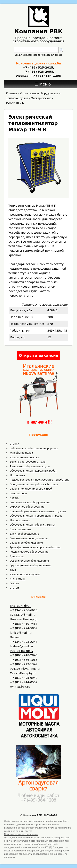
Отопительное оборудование (29, 538)
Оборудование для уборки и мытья (33, 525)
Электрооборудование (24, 534)
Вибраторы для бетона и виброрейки (34, 448)
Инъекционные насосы (25, 457)
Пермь (15, 637)
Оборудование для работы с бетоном (34, 484)
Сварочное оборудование (26, 543)
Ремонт (14, 583)
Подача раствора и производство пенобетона (39, 480)
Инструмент (17, 579)
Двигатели (17, 556)
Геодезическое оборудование (29, 552)
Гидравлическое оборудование (30, 502)
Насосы (14, 498)
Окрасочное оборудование (27, 507)
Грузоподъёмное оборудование (30, 565)
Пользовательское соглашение (21, 834)
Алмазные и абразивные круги (30, 466)
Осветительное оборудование (29, 561)
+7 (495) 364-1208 (45, 76)
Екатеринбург (20, 606)
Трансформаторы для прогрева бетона (35, 547)
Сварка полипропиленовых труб (31, 489)
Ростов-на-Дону (22, 651)
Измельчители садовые (25, 574)
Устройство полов (21, 453)
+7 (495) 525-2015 (38, 68)
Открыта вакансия (38, 355)
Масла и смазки (20, 520)
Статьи (14, 588)
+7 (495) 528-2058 (38, 72)
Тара (13, 570)
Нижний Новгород (24, 619)
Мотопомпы (17, 475)
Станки (14, 444)
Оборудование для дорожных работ (33, 471)
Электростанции (20, 529)
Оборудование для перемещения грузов (36, 516)
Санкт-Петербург (23, 673)
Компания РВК (38, 31)
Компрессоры (18, 493)
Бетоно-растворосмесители (28, 462)
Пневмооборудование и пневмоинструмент (38, 511)
